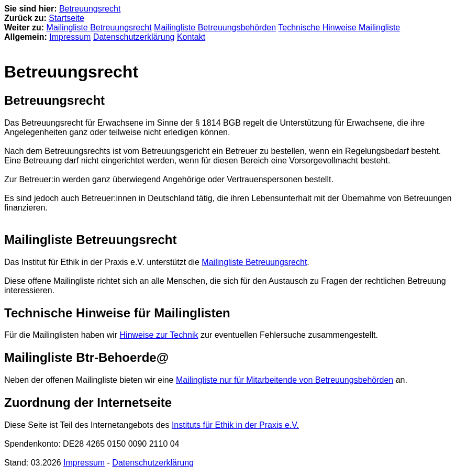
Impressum (70, 37)
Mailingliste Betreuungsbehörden (215, 27)
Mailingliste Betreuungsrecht (99, 27)
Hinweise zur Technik (159, 335)
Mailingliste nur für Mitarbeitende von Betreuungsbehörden (285, 380)
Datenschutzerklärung (134, 37)
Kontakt (191, 37)
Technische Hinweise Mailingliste (339, 27)
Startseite (66, 18)
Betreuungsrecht (90, 9)
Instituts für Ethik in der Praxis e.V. (235, 425)
